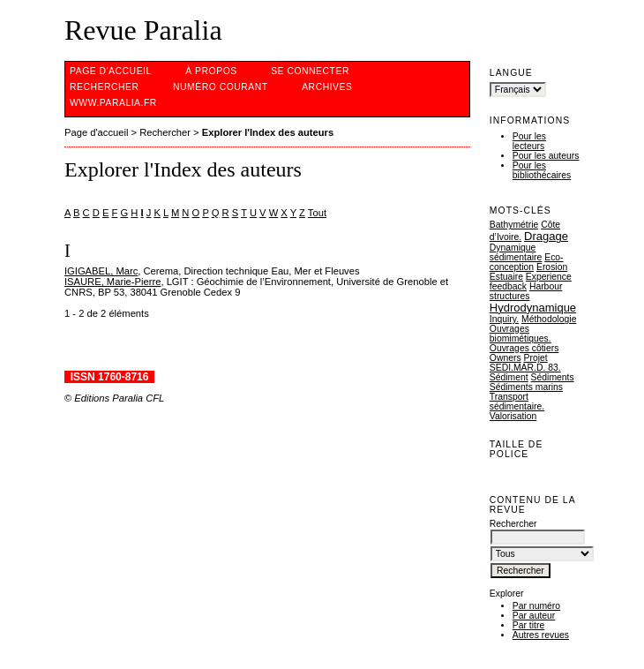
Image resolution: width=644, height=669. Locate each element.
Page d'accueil (111, 71)
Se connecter (310, 71)
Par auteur (534, 616)
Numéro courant (221, 87)
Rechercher (105, 87)
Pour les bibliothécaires (542, 170)
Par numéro (536, 606)
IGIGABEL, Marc (101, 271)
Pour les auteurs (546, 156)
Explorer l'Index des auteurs (268, 132)
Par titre (528, 625)
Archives (327, 87)
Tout (317, 213)
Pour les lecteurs (529, 141)
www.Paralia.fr (113, 103)
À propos (211, 71)
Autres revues (541, 635)
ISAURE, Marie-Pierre (112, 282)
